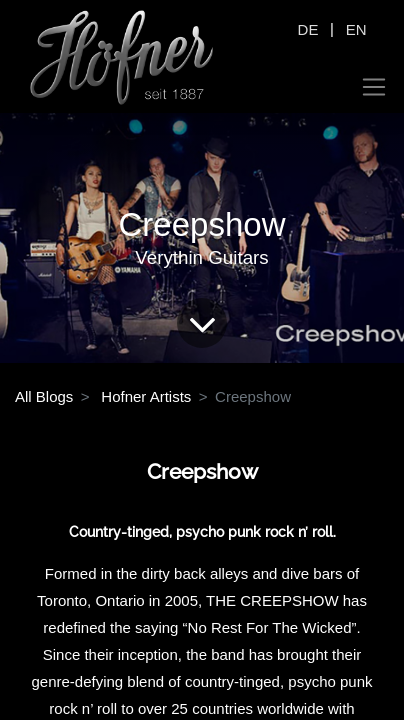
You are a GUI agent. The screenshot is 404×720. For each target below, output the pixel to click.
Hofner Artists (146, 396)
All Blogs (44, 396)
